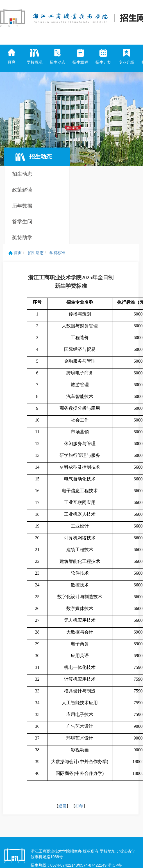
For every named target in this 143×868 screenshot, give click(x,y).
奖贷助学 (22, 238)
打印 (79, 806)
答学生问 (22, 222)
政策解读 (22, 190)
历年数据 (22, 206)
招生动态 (22, 174)
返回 (62, 806)
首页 (15, 253)
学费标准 (57, 253)
